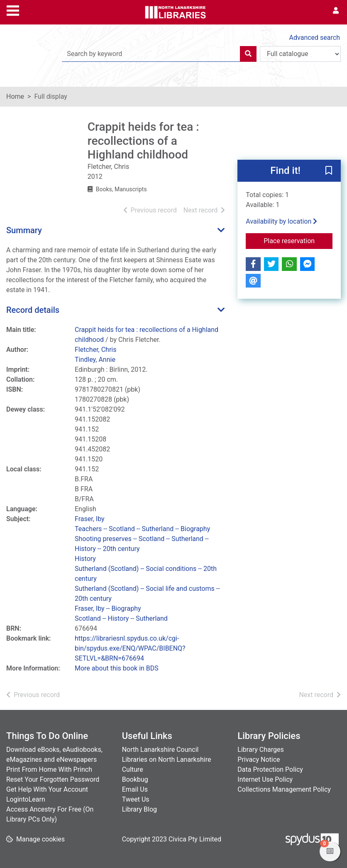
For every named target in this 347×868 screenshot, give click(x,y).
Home (15, 96)
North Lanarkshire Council (160, 750)
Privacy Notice (259, 759)
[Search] (248, 54)
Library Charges (260, 750)
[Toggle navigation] (13, 10)
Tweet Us (136, 799)
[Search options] (300, 54)
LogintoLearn (26, 799)
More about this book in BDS (117, 668)
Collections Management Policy (284, 789)
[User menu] (336, 11)
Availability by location (281, 221)
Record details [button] (33, 310)
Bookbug (135, 779)
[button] (329, 171)
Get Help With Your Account (47, 789)
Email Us (135, 789)
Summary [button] (24, 230)
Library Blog (139, 809)
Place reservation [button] (298, 240)
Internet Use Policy (265, 779)
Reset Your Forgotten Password (53, 779)
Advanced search (315, 38)
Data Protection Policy (270, 769)
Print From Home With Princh (49, 769)
